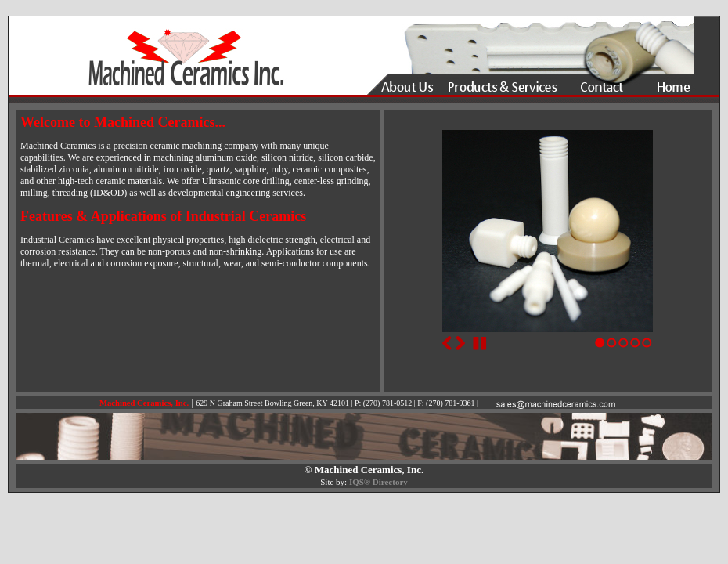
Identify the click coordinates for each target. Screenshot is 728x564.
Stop (480, 343)
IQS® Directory (378, 482)
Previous (447, 343)
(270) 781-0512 (388, 403)
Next (460, 343)
